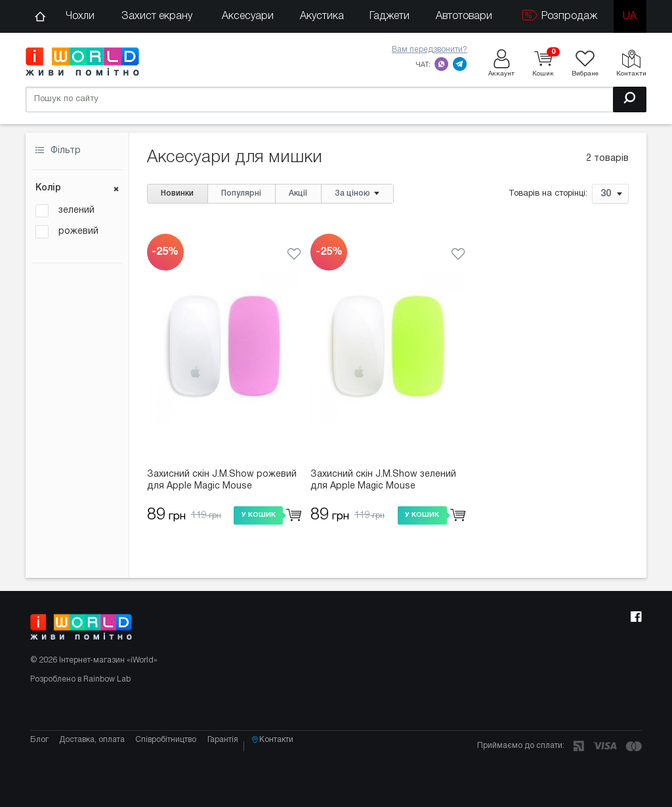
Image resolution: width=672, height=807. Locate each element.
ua (630, 16)
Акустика (322, 16)
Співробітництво (172, 764)
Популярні (241, 193)
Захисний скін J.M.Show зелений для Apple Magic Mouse (383, 480)
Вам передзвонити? (430, 50)
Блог (39, 764)
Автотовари (464, 16)
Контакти (291, 764)
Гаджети (389, 16)
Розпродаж (560, 15)
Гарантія (232, 764)
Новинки (177, 193)
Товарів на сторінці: (548, 194)
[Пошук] (630, 98)
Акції (298, 193)
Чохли (80, 16)
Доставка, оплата (95, 764)
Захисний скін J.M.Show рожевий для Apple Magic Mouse (222, 480)
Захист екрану (157, 16)
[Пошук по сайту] (336, 98)
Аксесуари (248, 16)
